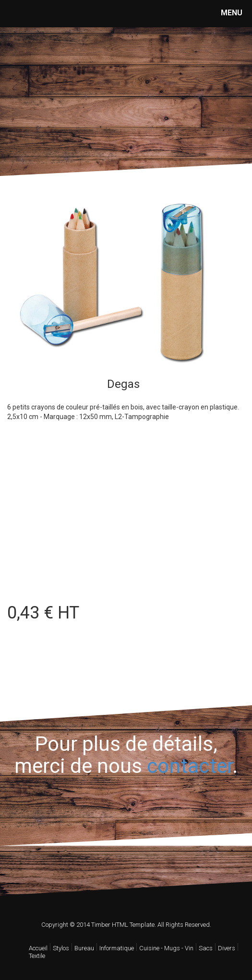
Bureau (84, 948)
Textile (37, 956)
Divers (227, 948)
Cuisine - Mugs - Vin (166, 948)
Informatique (117, 948)
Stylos (61, 948)
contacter (190, 766)
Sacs (206, 948)
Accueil (38, 948)
